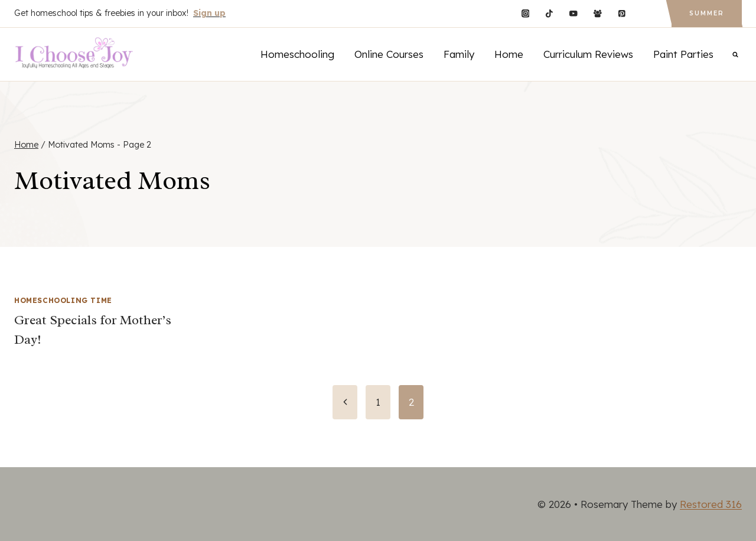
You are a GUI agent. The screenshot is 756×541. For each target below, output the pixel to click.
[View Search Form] (735, 54)
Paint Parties (683, 54)
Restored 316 (711, 504)
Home (509, 54)
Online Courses (389, 54)
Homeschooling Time (63, 300)
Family (459, 54)
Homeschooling (297, 54)
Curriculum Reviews (588, 54)
